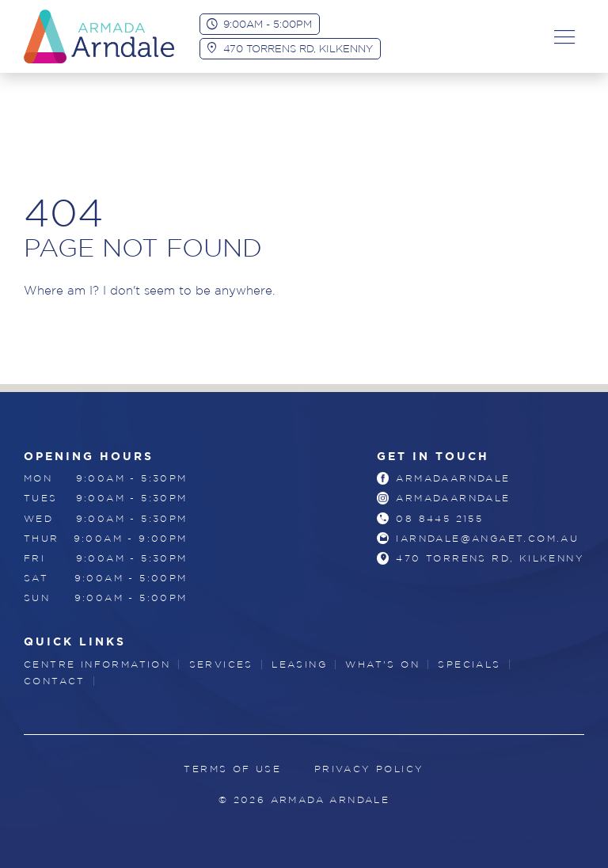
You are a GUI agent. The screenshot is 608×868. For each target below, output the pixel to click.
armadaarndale (453, 478)
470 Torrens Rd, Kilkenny (298, 48)
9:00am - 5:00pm (268, 24)
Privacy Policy (369, 769)
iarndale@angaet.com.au (487, 538)
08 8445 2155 (439, 518)
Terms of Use (232, 769)
